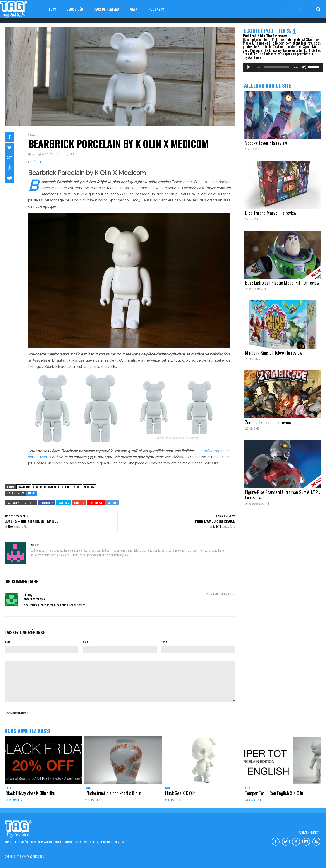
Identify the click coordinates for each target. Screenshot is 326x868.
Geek (134, 9)
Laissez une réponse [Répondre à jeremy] (34, 599)
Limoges (76, 487)
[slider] (276, 67)
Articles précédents (16, 516)
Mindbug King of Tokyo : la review (274, 352)
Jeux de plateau (107, 9)
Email (87, 642)
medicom (89, 487)
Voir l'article (14, 800)
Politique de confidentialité (109, 842)
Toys (52, 9)
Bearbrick (24, 487)
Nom (7, 642)
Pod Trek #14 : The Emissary (265, 36)
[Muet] (304, 67)
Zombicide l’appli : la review (268, 422)
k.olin (65, 487)
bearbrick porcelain (46, 487)
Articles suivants (225, 516)
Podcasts (156, 9)
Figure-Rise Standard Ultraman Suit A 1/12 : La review (283, 495)
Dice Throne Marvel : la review (271, 213)
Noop (38, 161)
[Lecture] (249, 67)
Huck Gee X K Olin (180, 793)
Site (164, 642)
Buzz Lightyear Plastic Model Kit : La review (282, 283)
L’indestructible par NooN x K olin (113, 793)
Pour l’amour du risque (215, 521)
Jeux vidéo (75, 9)
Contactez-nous (76, 842)
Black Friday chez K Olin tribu (30, 793)
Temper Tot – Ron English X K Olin (274, 793)
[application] (283, 67)
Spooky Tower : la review (266, 143)
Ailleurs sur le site (268, 85)
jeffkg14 (217, 526)
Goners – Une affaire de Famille (31, 521)
